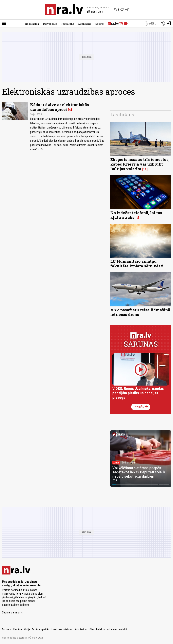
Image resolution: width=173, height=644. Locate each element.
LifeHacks (85, 24)
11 (145, 169)
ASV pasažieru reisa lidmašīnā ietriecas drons (140, 312)
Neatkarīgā (32, 24)
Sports (100, 24)
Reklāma (18, 629)
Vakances (112, 629)
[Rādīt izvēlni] (4, 23)
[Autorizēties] (169, 23)
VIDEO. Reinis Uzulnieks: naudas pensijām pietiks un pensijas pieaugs (138, 393)
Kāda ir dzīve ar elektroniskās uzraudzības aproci (60, 107)
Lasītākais (122, 115)
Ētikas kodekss (97, 629)
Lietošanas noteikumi (62, 629)
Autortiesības (81, 629)
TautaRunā (68, 24)
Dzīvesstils (50, 24)
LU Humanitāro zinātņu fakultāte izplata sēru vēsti (137, 264)
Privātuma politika (41, 629)
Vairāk (142, 407)
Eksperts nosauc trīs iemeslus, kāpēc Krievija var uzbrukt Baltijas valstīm (140, 164)
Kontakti (123, 629)
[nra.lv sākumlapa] (64, 10)
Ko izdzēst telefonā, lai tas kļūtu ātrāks (136, 215)
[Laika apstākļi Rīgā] (122, 10)
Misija (27, 629)
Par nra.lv (7, 629)
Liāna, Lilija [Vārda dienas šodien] (95, 12)
